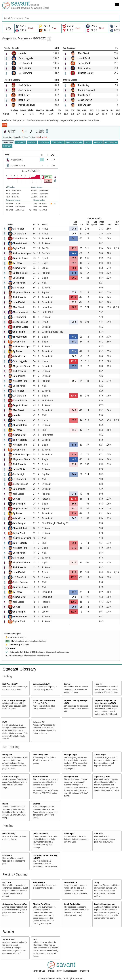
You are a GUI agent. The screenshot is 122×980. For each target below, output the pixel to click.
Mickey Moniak (20, 312)
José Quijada (25, 85)
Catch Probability (72, 904)
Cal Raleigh (19, 229)
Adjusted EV (39, 722)
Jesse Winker (20, 283)
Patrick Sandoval (27, 105)
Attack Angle (100, 755)
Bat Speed (7, 755)
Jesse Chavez (85, 100)
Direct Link (8, 137)
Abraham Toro (20, 381)
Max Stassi (84, 53)
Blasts (5, 804)
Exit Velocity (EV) (10, 684)
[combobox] (61, 18)
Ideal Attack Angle (11, 777)
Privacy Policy (55, 971)
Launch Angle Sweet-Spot (14, 700)
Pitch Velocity (9, 834)
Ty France (18, 263)
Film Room (7, 146)
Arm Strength (39, 882)
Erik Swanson (85, 105)
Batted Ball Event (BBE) (44, 700)
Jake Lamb (18, 278)
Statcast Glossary (20, 669)
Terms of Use (39, 971)
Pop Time (7, 882)
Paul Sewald (84, 95)
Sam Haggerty (26, 58)
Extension (7, 855)
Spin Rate (99, 834)
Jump (97, 882)
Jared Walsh (84, 58)
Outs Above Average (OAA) (15, 904)
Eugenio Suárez (86, 73)
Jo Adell (23, 53)
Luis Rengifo (25, 68)
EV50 (5, 722)
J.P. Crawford (25, 63)
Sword (12, 648)
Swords (36, 804)
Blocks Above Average (105, 904)
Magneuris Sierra (21, 293)
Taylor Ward (84, 63)
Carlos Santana (21, 239)
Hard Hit (13, 637)
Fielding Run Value (42, 904)
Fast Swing (15, 645)
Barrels (67, 684)
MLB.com (85, 971)
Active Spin (69, 834)
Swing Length (70, 755)
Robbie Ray (24, 95)
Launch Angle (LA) (41, 684)
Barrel (14, 641)
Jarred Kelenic (20, 273)
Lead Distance (71, 882)
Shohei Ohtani (20, 243)
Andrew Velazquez (22, 253)
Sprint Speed (8, 939)
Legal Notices (71, 971)
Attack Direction (40, 777)
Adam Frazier (20, 268)
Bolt (35, 939)
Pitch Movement (41, 834)
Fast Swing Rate (40, 755)
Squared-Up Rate (102, 777)
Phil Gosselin (19, 297)
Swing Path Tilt (71, 777)
